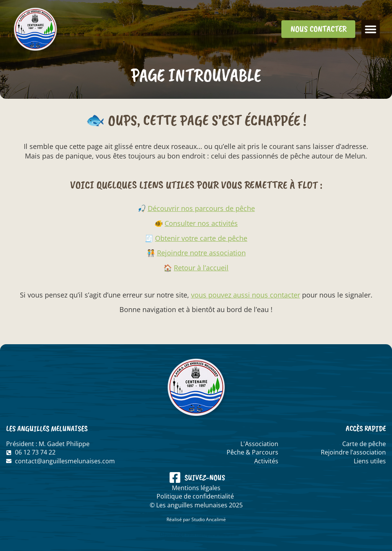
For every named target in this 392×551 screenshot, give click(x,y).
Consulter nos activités (201, 223)
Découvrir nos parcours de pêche (201, 208)
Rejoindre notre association (201, 253)
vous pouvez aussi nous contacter (246, 295)
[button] (371, 29)
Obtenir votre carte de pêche (201, 238)
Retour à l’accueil (201, 268)
